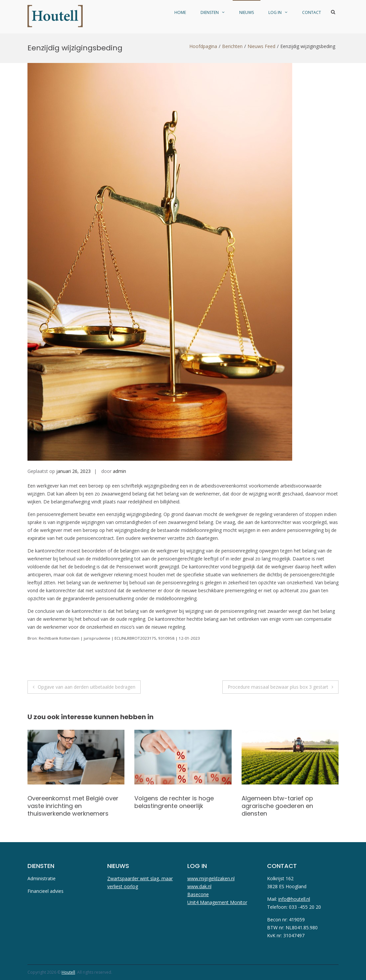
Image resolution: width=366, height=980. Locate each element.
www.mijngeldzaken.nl (211, 878)
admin (119, 471)
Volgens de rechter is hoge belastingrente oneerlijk (174, 802)
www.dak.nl (199, 886)
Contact (312, 12)
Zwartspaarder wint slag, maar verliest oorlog (140, 882)
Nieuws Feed (261, 46)
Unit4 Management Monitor (217, 902)
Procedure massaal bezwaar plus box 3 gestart (278, 687)
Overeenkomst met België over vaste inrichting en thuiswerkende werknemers (73, 806)
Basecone (198, 894)
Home (180, 12)
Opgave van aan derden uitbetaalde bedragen (87, 687)
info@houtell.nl (294, 899)
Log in (275, 12)
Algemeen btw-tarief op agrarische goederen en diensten (277, 806)
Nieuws (247, 12)
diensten (210, 12)
